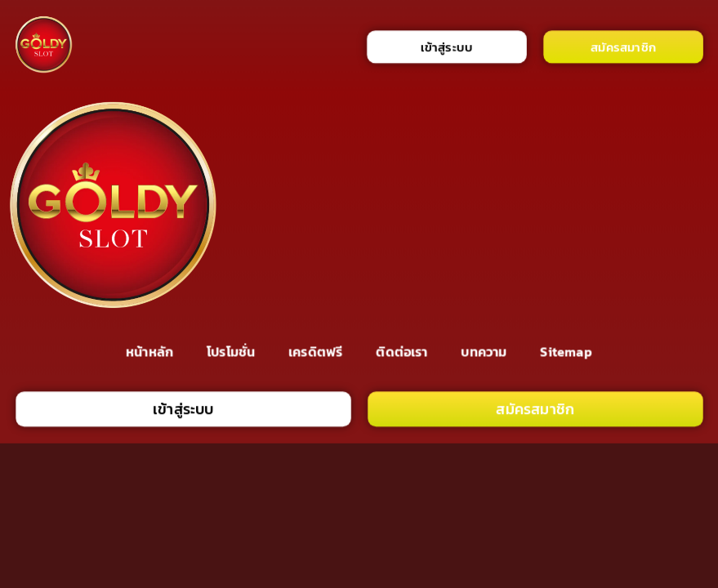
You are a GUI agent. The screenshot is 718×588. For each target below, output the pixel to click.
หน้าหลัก (149, 352)
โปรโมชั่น (231, 352)
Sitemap (566, 352)
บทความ (484, 352)
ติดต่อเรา (401, 352)
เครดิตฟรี (315, 352)
